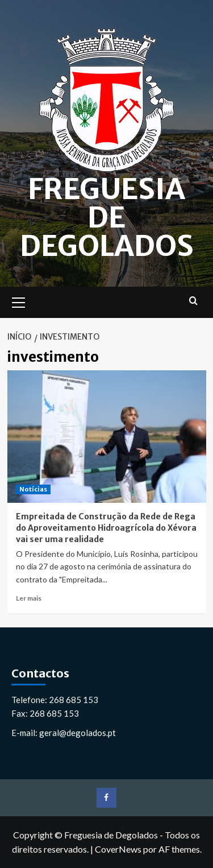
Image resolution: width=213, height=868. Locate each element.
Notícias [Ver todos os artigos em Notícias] (33, 489)
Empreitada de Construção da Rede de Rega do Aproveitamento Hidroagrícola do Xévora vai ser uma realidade (106, 528)
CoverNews (118, 849)
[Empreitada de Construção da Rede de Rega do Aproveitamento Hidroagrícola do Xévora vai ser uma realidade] (107, 437)
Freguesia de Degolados (107, 218)
